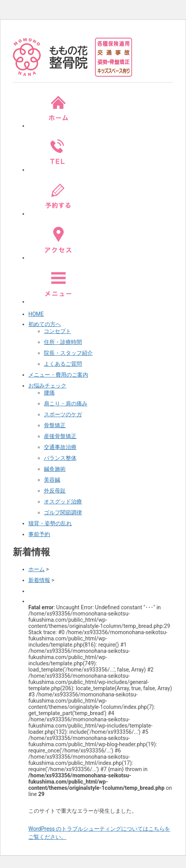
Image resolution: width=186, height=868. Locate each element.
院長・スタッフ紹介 (68, 353)
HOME (36, 314)
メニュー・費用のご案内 (58, 375)
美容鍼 (52, 480)
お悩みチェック (47, 386)
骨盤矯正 (55, 425)
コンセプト (57, 331)
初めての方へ (45, 324)
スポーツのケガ (63, 414)
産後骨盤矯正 (60, 436)
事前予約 (39, 534)
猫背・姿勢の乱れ (50, 523)
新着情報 (39, 580)
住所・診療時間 (63, 342)
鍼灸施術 (55, 469)
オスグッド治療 (63, 502)
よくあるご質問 (63, 364)
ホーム (37, 569)
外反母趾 (55, 491)
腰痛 (49, 393)
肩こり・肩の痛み (66, 403)
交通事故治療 (60, 447)
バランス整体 (60, 458)
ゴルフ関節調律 (63, 512)
